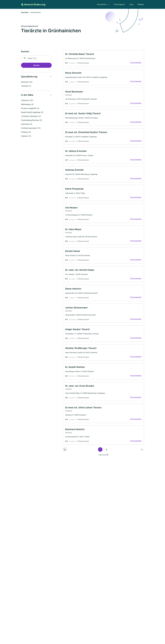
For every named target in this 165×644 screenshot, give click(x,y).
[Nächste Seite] (142, 454)
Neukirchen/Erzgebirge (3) (32, 112)
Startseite (25, 13)
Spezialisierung (29, 77)
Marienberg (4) (27, 105)
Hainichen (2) (27, 124)
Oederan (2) (26, 136)
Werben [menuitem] (141, 4)
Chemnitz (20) (27, 101)
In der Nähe (27, 95)
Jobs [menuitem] (131, 4)
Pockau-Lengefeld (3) (30, 108)
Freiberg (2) (26, 132)
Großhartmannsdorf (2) (31, 128)
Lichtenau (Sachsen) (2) (31, 116)
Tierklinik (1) (26, 86)
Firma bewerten (136, 63)
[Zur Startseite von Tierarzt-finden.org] (33, 4)
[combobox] (36, 58)
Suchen (36, 65)
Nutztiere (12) (27, 82)
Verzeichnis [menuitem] (102, 4)
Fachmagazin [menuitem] (119, 4)
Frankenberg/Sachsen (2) (32, 120)
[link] (103, 59)
